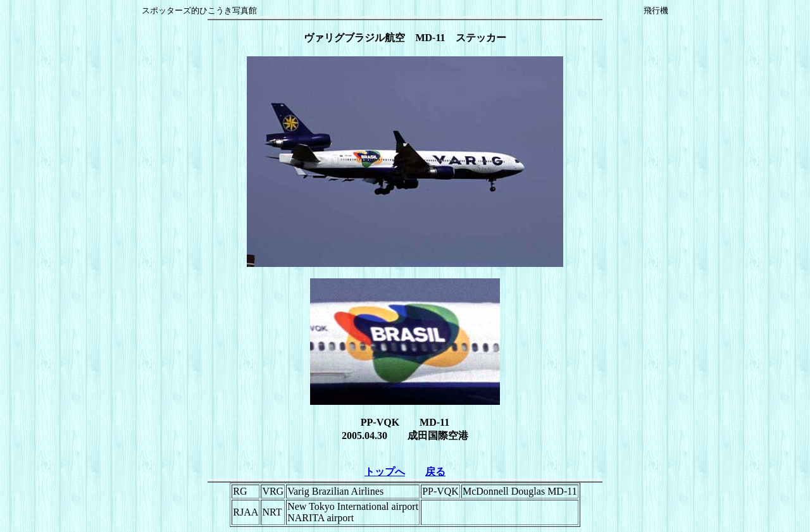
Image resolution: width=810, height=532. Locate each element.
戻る (435, 472)
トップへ (385, 472)
